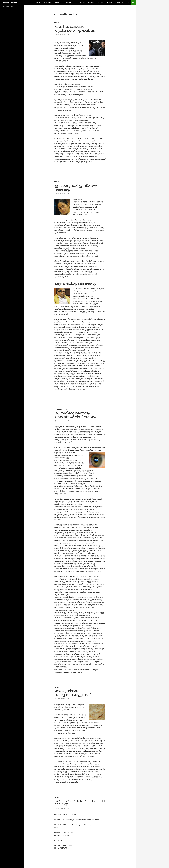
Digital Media (47, 3)
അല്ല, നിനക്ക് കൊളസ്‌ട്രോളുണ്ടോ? (73, 693)
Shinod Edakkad (10, 3)
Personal (101, 3)
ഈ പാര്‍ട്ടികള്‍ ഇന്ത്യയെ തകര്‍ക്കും (76, 187)
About (38, 3)
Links (76, 3)
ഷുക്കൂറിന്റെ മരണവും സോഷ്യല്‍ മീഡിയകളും (75, 415)
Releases (109, 3)
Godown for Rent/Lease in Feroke (80, 803)
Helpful (83, 3)
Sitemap (69, 3)
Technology (119, 3)
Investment (91, 3)
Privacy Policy (59, 3)
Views (127, 3)
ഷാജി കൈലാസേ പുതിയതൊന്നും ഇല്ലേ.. (75, 28)
